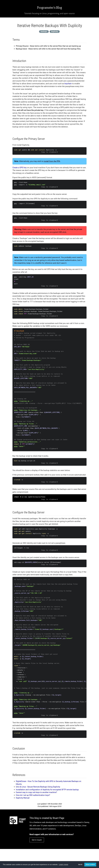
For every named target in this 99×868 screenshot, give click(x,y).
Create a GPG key (20, 168)
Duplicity (55, 31)
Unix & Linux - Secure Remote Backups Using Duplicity (38, 787)
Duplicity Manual (23, 798)
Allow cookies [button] (90, 865)
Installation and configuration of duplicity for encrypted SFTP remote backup (47, 790)
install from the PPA (52, 161)
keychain (68, 84)
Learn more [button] (63, 864)
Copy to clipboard (49, 152)
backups (44, 31)
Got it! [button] (80, 865)
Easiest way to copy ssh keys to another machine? (36, 792)
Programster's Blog (49, 8)
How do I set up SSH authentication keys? (33, 795)
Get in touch (37, 840)
